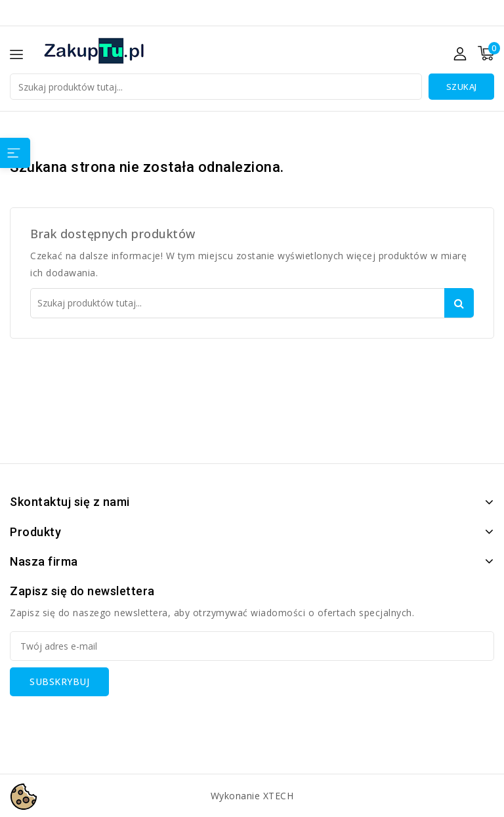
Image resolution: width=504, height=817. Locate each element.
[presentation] (110, 722)
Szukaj (462, 87)
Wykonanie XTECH (252, 796)
